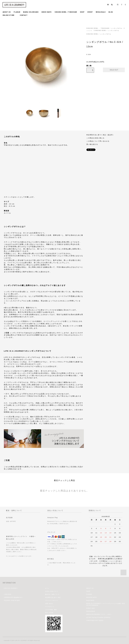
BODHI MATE (47, 12)
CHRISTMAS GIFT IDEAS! (95, 621)
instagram (111, 561)
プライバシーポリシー (52, 600)
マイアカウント (50, 607)
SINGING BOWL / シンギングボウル (107, 31)
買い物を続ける (92, 144)
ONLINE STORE (10, 15)
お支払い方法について (52, 591)
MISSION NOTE (92, 597)
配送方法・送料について (52, 594)
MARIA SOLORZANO (31, 12)
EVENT (90, 12)
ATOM (51, 613)
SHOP (82, 12)
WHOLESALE (101, 12)
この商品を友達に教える (95, 138)
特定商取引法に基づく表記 (53, 597)
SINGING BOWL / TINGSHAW (66, 12)
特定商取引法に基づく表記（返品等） (100, 135)
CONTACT (24, 15)
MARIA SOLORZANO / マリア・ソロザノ (99, 614)
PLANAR (17, 12)
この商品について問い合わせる (98, 141)
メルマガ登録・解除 (51, 610)
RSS (47, 613)
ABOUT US (7, 12)
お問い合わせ (49, 604)
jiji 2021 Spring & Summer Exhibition (99, 617)
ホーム (47, 588)
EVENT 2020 (91, 608)
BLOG (111, 12)
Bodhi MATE (90, 600)
